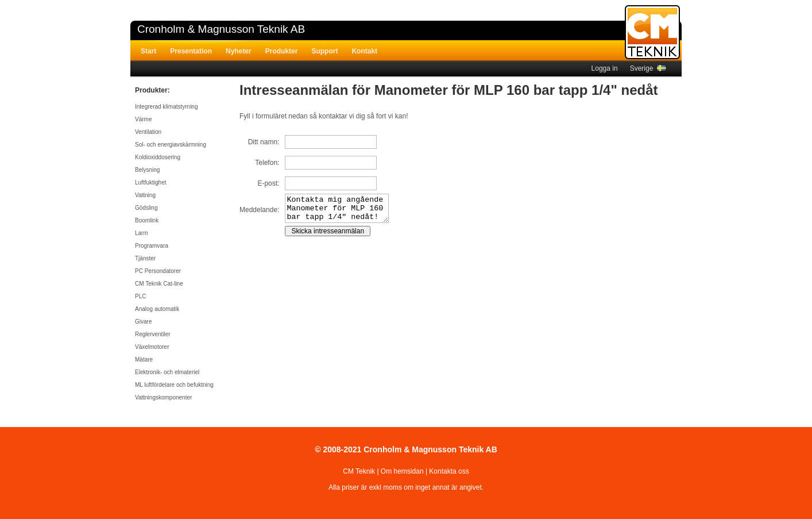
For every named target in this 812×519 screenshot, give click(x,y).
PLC (140, 296)
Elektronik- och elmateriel (167, 372)
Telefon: (267, 163)
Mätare (144, 360)
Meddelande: (259, 213)
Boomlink (147, 220)
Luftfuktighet (150, 182)
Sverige (648, 68)
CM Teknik (359, 471)
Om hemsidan (402, 471)
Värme (143, 119)
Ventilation (148, 132)
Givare (143, 322)
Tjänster (145, 258)
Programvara (152, 246)
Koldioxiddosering (158, 157)
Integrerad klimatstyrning (167, 107)
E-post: (268, 183)
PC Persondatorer (158, 271)
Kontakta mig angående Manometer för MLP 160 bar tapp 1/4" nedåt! (343, 211)
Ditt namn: (264, 142)
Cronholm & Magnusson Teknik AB (221, 29)
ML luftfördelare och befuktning (174, 385)
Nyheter (239, 51)
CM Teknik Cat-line (159, 284)
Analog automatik (157, 309)
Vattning (145, 195)
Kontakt (364, 51)
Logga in (605, 68)
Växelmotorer (152, 347)
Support (324, 51)
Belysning (147, 170)
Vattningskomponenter (163, 397)
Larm (142, 233)
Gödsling (146, 208)
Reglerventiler (153, 334)
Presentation (191, 51)
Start (148, 51)
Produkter (282, 51)
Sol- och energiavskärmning (171, 145)
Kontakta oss (449, 471)
